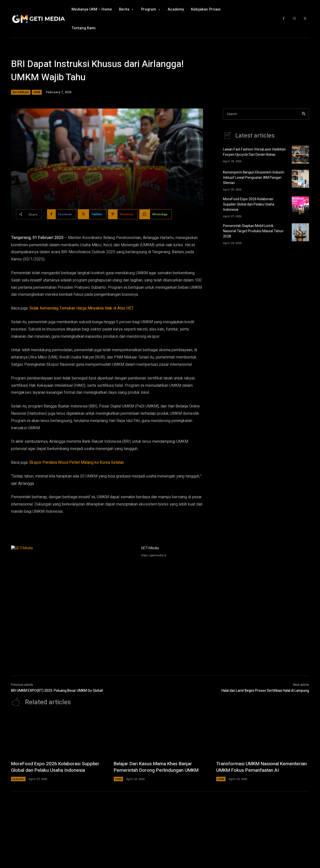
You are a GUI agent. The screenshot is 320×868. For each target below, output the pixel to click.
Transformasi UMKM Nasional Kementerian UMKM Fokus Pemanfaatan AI (262, 770)
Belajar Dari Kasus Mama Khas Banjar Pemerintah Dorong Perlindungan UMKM (159, 767)
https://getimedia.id (153, 555)
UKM (37, 92)
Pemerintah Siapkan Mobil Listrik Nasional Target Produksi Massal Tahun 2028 (253, 231)
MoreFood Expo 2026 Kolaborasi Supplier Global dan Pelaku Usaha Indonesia (249, 204)
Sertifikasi (21, 92)
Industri (18, 785)
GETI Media (150, 548)
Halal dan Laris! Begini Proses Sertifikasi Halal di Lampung (265, 691)
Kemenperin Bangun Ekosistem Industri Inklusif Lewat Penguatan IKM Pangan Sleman (254, 178)
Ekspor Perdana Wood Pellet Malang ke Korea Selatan (77, 462)
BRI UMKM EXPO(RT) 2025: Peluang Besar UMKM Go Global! (57, 691)
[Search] (304, 114)
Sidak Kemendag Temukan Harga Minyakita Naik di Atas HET (81, 308)
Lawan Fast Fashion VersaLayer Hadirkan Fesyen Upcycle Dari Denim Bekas (254, 152)
